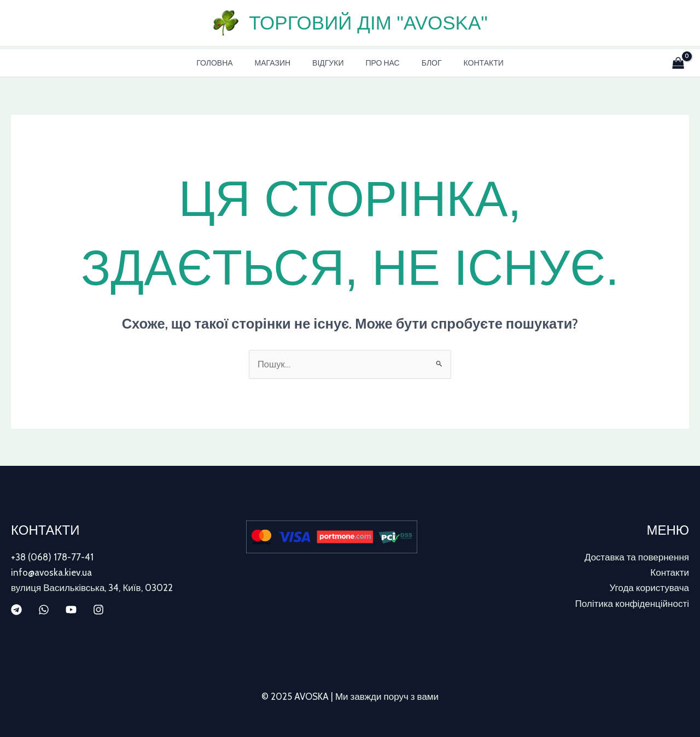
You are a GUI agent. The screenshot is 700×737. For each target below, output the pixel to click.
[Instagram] (98, 610)
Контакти (467, 63)
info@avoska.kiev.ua (51, 573)
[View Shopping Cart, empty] (676, 63)
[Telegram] (16, 610)
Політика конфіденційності (632, 604)
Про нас (379, 63)
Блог (422, 63)
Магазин (282, 63)
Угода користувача (649, 588)
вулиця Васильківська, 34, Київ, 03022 (92, 588)
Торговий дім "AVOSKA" (368, 23)
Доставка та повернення (637, 558)
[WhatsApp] (44, 610)
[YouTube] (71, 610)
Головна (231, 63)
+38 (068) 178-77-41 (52, 558)
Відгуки (331, 63)
